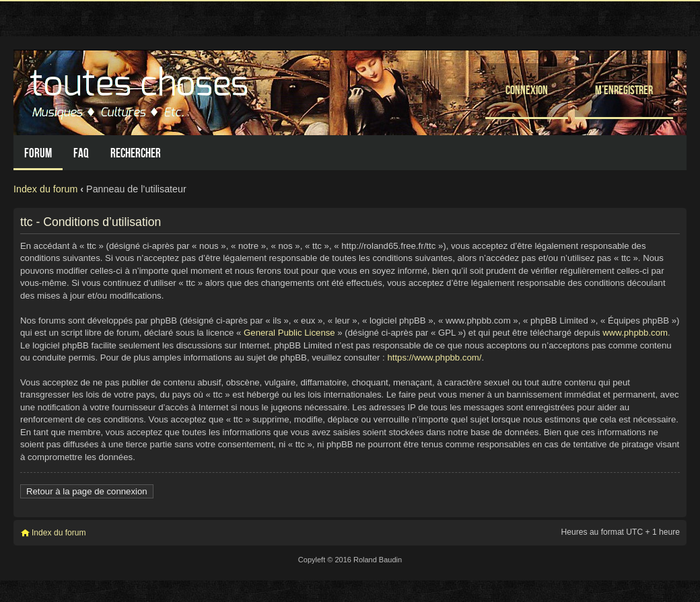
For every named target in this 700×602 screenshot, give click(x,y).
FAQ (81, 153)
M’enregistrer (624, 90)
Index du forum (45, 189)
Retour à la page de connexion (87, 491)
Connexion (527, 90)
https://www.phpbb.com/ (434, 358)
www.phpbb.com (635, 333)
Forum (38, 153)
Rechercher (136, 153)
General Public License (289, 333)
